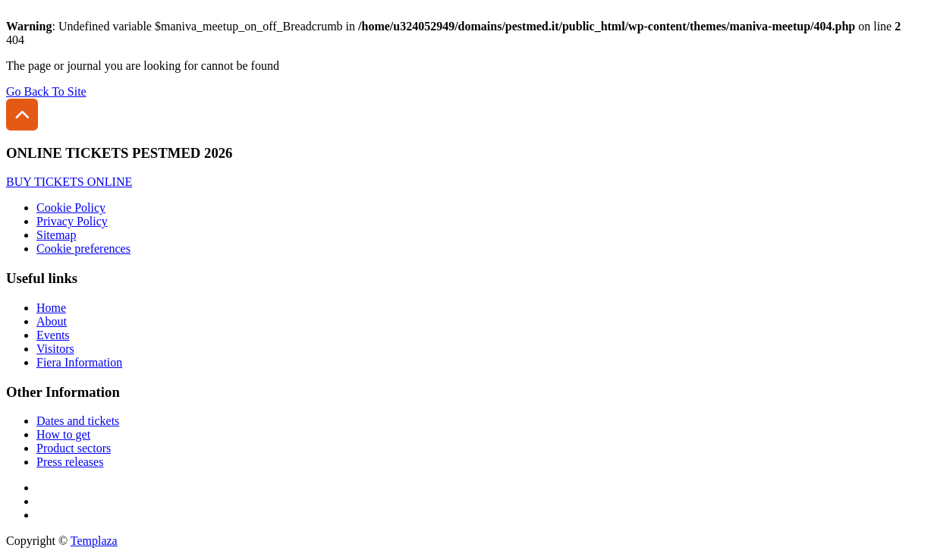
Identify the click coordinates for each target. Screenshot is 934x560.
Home (51, 308)
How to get (63, 434)
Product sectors (74, 448)
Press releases (70, 462)
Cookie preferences (83, 249)
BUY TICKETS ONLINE (69, 182)
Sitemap (56, 235)
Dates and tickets (78, 421)
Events (53, 335)
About (52, 321)
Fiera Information (79, 362)
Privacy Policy (72, 221)
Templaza (94, 541)
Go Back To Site (46, 91)
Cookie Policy (71, 208)
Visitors (55, 349)
